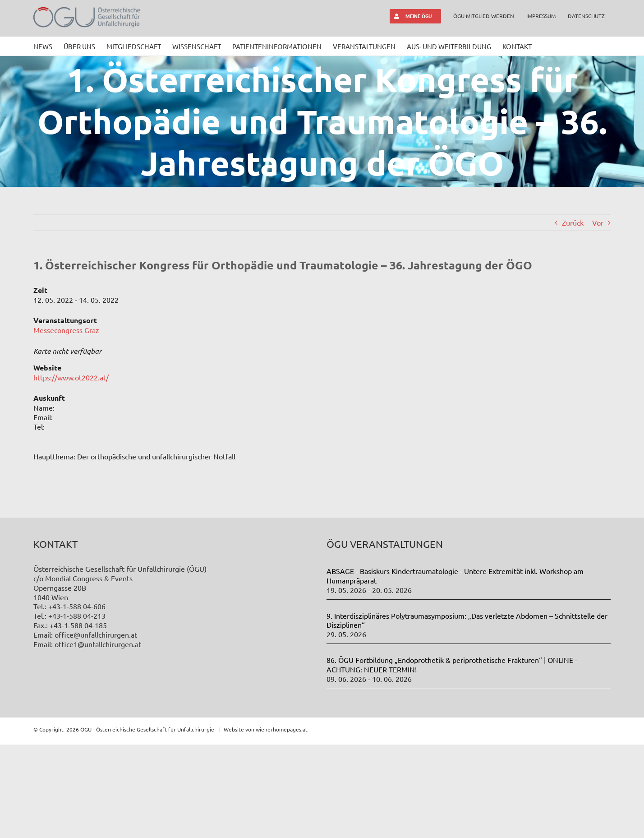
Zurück (573, 222)
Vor (598, 222)
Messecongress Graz (66, 330)
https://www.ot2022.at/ (71, 377)
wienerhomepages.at (282, 823)
